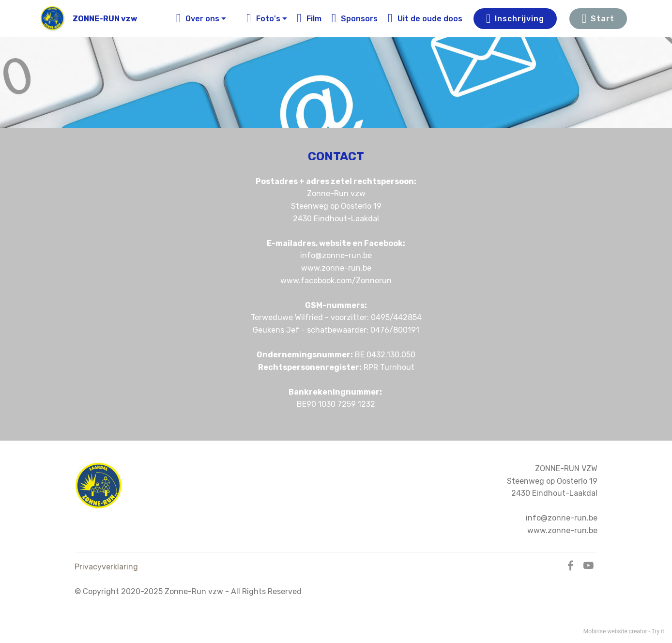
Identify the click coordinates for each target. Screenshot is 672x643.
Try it (658, 631)
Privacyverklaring (106, 567)
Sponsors (355, 19)
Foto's (263, 19)
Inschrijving (515, 19)
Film (309, 19)
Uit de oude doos (425, 19)
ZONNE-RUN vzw (105, 19)
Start (598, 19)
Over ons (198, 19)
